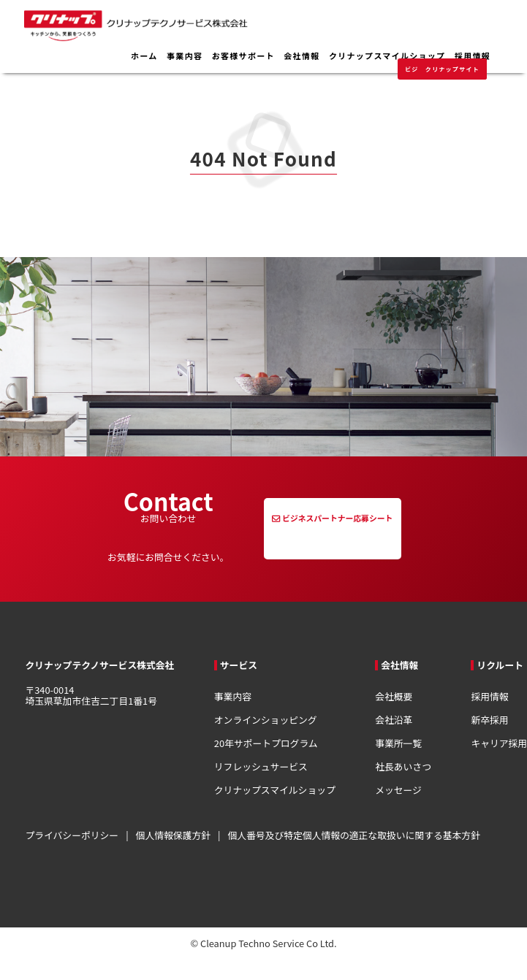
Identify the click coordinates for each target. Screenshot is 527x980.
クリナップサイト (452, 69)
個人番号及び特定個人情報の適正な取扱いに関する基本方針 (354, 835)
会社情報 (302, 56)
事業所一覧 (398, 743)
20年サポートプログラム (266, 743)
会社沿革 (394, 720)
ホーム (144, 56)
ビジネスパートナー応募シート (337, 518)
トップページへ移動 (116, 344)
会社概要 (394, 696)
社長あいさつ (403, 766)
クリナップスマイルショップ (387, 56)
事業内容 (185, 56)
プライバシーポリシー (72, 835)
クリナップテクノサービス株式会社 (197, 35)
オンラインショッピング (266, 720)
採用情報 (473, 56)
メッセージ (398, 790)
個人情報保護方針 (173, 835)
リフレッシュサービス (261, 766)
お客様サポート (243, 56)
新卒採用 (489, 720)
